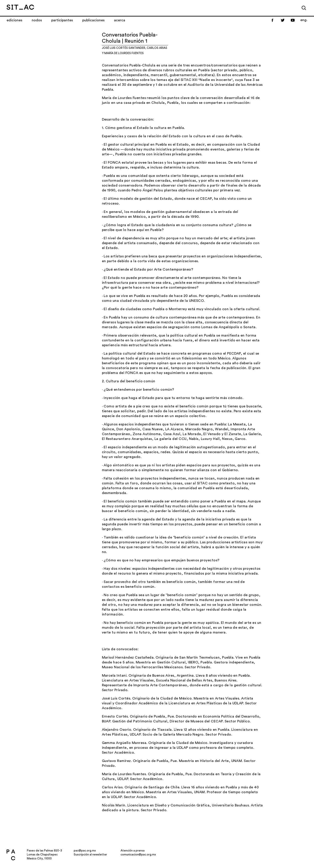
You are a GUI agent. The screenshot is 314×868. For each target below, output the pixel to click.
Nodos (37, 20)
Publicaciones (93, 20)
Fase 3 (249, 80)
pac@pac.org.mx (85, 851)
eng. (304, 20)
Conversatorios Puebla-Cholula (129, 65)
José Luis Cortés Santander (124, 48)
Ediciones (14, 20)
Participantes (62, 20)
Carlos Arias (157, 48)
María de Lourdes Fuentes (124, 53)
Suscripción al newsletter (90, 854)
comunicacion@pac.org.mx (138, 854)
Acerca (120, 20)
